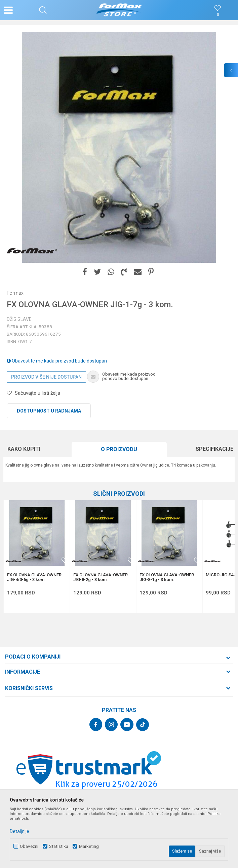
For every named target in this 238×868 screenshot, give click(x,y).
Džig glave (19, 319)
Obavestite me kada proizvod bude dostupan (57, 361)
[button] (43, 10)
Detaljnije (19, 831)
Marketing (89, 846)
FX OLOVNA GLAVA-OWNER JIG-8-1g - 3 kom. (167, 577)
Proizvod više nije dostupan (46, 377)
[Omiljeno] (218, 15)
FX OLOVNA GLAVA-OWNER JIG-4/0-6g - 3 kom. (34, 577)
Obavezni (29, 846)
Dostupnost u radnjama (49, 411)
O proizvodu (119, 449)
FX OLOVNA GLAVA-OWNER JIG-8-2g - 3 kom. (101, 577)
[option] (119, 147)
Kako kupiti (24, 449)
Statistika (59, 846)
